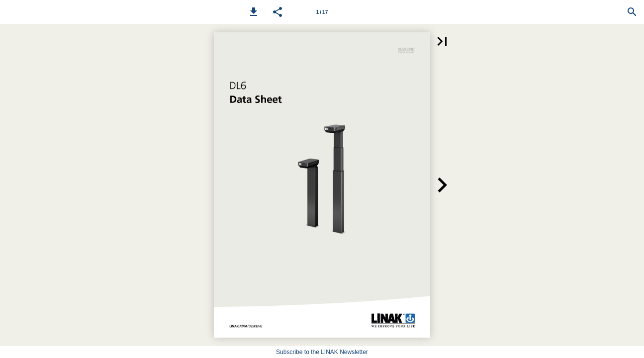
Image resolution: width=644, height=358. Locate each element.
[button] (254, 12)
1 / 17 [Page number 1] (322, 12)
